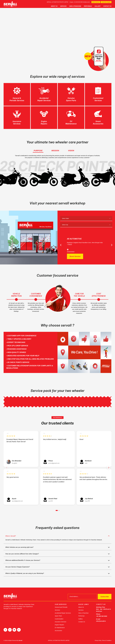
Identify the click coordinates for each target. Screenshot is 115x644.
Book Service (96, 2)
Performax (88, 6)
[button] (57, 511)
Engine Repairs (59, 625)
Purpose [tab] (38, 151)
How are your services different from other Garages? (22, 555)
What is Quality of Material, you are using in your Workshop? (25, 574)
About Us (54, 6)
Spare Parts (58, 616)
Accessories (58, 631)
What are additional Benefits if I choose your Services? (23, 561)
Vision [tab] (71, 151)
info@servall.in (86, 2)
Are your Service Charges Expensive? (18, 568)
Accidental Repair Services (63, 613)
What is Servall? (11, 537)
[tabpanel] (57, 37)
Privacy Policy (98, 640)
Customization (59, 619)
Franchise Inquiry (106, 2)
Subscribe (105, 597)
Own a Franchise (75, 6)
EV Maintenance (60, 628)
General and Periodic (61, 607)
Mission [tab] (55, 151)
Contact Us (107, 6)
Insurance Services (61, 622)
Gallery (98, 6)
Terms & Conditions (107, 640)
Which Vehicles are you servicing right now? (19, 548)
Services (63, 6)
